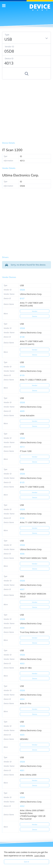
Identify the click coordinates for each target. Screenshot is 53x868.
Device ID (9, 58)
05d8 (22, 290)
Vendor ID (9, 47)
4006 (22, 554)
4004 (22, 699)
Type (7, 35)
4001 (22, 770)
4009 (22, 411)
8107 (22, 298)
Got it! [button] (27, 862)
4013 (22, 447)
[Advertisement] (26, 110)
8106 (22, 518)
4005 (22, 735)
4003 (22, 663)
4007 (22, 589)
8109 (22, 375)
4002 (22, 806)
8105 (22, 482)
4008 (22, 628)
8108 (22, 337)
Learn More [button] (40, 856)
